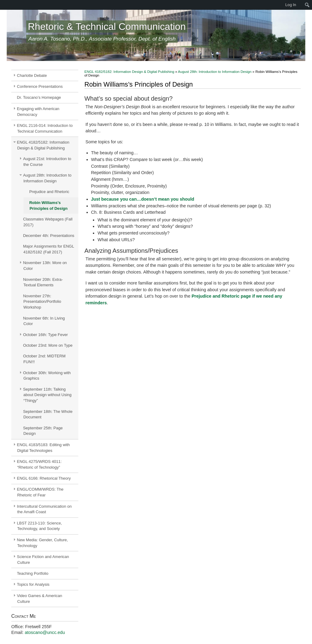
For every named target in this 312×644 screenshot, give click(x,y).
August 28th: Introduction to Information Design (47, 178)
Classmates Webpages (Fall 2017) (48, 222)
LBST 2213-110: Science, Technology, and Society (40, 526)
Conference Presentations (40, 86)
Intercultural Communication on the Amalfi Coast (44, 509)
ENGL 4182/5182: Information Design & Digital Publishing (43, 145)
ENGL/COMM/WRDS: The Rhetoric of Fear (40, 492)
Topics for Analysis (33, 584)
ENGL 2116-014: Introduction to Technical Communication (45, 128)
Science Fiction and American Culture (43, 560)
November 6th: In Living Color (44, 321)
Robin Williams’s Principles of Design (48, 206)
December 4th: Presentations (49, 236)
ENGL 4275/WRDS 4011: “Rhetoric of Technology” (39, 464)
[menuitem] (3, 5)
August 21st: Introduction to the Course (47, 162)
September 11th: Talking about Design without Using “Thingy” (47, 395)
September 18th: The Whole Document (48, 414)
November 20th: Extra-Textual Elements (43, 282)
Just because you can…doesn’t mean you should (143, 199)
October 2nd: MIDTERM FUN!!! (44, 359)
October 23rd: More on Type (48, 345)
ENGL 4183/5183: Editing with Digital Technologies (43, 448)
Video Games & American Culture (40, 599)
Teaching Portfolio (33, 573)
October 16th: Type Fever (46, 335)
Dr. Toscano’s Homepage (39, 97)
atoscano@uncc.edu (45, 632)
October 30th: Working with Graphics (47, 376)
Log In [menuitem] (291, 5)
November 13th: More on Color (45, 266)
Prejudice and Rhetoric (49, 192)
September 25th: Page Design (43, 431)
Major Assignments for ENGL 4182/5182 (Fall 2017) (49, 249)
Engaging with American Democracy (38, 112)
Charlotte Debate (32, 75)
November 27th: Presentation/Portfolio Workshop (42, 302)
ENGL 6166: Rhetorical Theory (44, 478)
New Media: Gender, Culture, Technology (43, 543)
